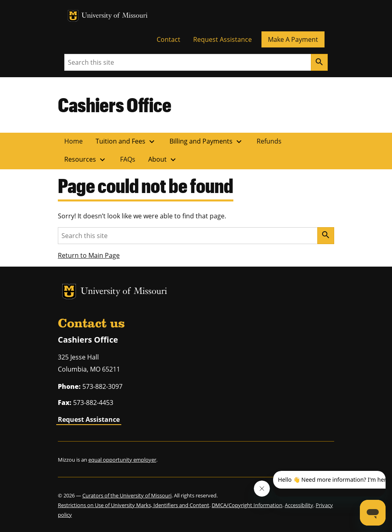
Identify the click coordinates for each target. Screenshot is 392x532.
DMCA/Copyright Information (247, 505)
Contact (168, 39)
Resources (86, 160)
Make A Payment (293, 39)
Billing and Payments (207, 142)
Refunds (269, 141)
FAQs (128, 159)
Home (73, 141)
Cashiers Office (115, 105)
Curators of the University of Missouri (127, 495)
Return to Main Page (89, 255)
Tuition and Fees (126, 142)
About (163, 160)
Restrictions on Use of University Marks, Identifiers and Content (134, 505)
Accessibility (299, 505)
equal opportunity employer (122, 460)
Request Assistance (223, 39)
